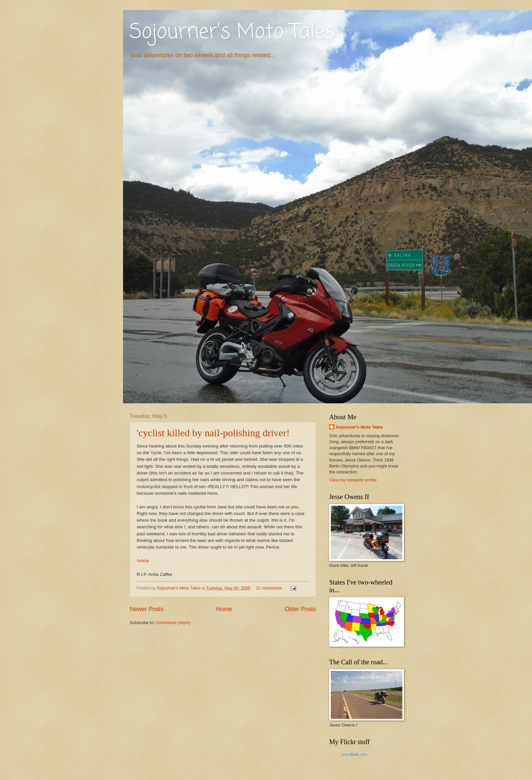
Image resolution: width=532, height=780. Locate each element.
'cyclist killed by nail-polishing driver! (213, 433)
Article (143, 561)
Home (224, 609)
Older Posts (300, 609)
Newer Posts (147, 609)
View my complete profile (353, 480)
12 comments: (270, 588)
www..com (354, 754)
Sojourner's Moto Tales (232, 32)
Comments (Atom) (173, 623)
